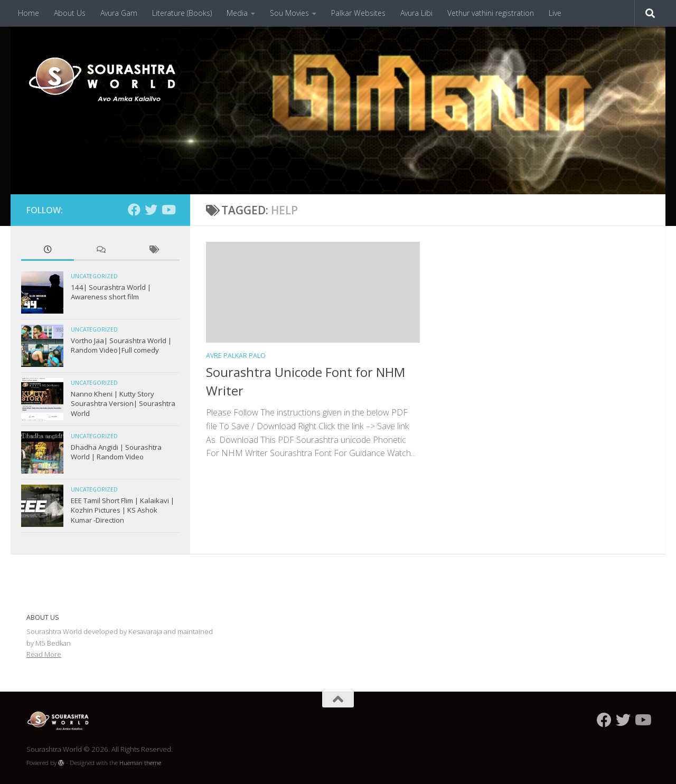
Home (29, 13)
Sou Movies (289, 13)
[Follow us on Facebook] (134, 210)
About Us (70, 13)
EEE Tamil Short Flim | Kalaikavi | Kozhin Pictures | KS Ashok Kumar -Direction (123, 510)
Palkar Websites (358, 13)
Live (555, 13)
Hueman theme (140, 763)
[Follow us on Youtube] (168, 210)
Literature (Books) (182, 13)
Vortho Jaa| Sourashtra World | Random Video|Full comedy (121, 345)
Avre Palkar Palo (236, 356)
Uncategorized (94, 276)
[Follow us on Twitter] (151, 210)
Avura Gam (119, 13)
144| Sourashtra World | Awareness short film (111, 292)
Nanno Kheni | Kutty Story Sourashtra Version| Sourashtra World (123, 404)
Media (237, 13)
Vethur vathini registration (491, 13)
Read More (44, 654)
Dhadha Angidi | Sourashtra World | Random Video (116, 452)
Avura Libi (416, 13)
